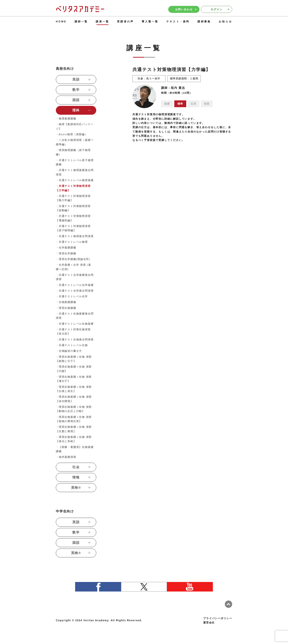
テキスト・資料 (178, 21)
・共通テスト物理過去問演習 (75, 236)
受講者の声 (125, 21)
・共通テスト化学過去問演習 (75, 291)
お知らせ (225, 21)
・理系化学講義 (66, 253)
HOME (61, 21)
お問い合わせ (186, 9)
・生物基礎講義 (66, 302)
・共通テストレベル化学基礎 (75, 285)
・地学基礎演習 (66, 457)
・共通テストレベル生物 (72, 345)
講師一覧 (81, 21)
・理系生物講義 (66, 308)
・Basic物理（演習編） (72, 134)
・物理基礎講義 (66, 119)
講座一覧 (102, 21)
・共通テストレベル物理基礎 (75, 180)
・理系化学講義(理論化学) (73, 259)
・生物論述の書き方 (69, 351)
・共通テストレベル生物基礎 (75, 324)
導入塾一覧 (150, 21)
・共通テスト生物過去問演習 (75, 340)
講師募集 (204, 21)
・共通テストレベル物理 (72, 242)
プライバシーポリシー (218, 618)
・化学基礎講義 (66, 248)
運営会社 (209, 623)
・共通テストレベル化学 (72, 296)
